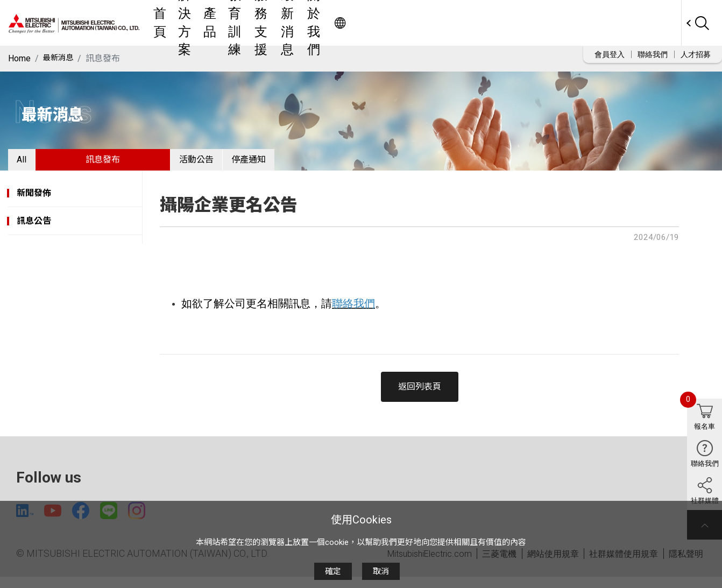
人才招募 (696, 54)
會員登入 (610, 54)
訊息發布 (120, 164)
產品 (337, 23)
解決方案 (297, 23)
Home (19, 58)
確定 (333, 571)
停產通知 (292, 164)
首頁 (257, 23)
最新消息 (476, 23)
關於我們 (525, 23)
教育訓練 (377, 23)
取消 (381, 571)
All (30, 164)
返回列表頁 (420, 395)
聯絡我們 (653, 54)
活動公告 (222, 164)
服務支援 (426, 23)
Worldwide (660, 23)
